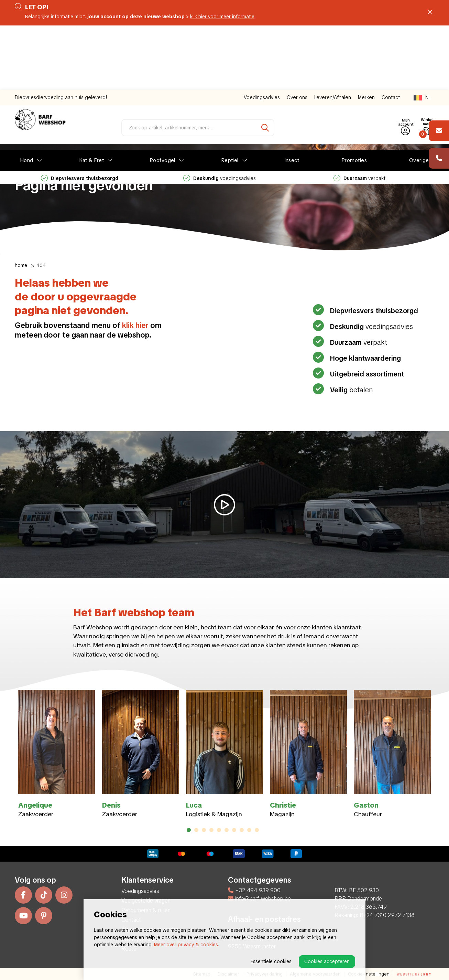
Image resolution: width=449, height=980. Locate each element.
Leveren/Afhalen (333, 33)
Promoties (354, 96)
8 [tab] (242, 830)
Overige (419, 96)
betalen (351, 390)
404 (41, 265)
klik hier (135, 325)
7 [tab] (234, 830)
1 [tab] (189, 830)
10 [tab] (257, 830)
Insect (292, 96)
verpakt (359, 114)
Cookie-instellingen (369, 974)
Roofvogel (162, 96)
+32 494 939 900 (254, 890)
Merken (366, 33)
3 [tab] (204, 830)
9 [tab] (249, 830)
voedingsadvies (220, 114)
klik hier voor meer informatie (222, 17)
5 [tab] (219, 830)
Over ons (297, 33)
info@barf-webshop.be (259, 899)
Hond (27, 96)
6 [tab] (227, 830)
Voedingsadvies (262, 33)
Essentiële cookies (271, 961)
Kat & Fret (92, 96)
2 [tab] (196, 830)
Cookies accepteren (327, 961)
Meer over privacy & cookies (186, 945)
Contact (391, 33)
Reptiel (230, 96)
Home (21, 265)
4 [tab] (212, 830)
